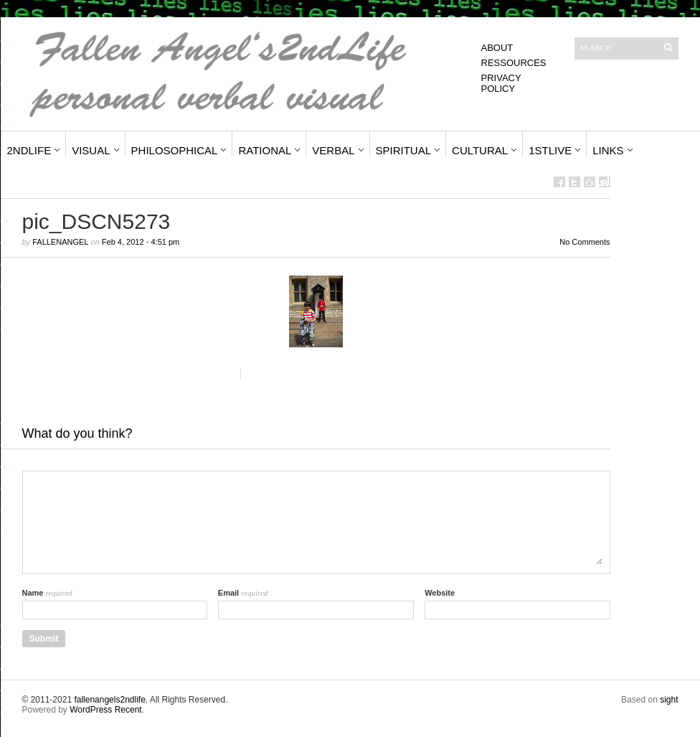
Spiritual (404, 150)
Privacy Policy (501, 83)
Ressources (514, 63)
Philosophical (175, 150)
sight (669, 700)
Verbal (333, 150)
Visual (91, 150)
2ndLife (29, 150)
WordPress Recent (105, 710)
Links (608, 150)
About (497, 48)
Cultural (480, 150)
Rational (265, 150)
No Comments (585, 242)
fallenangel (60, 242)
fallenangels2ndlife (109, 700)
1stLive (550, 150)
